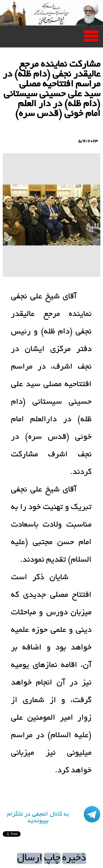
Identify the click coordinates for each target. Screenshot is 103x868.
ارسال (30, 858)
